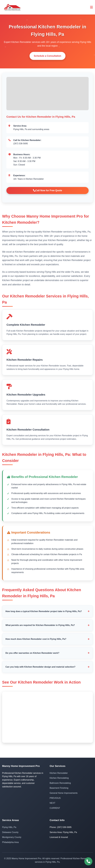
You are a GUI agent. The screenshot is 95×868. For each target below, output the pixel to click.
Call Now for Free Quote (47, 190)
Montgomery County (12, 837)
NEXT (52, 803)
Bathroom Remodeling (60, 783)
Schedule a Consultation (47, 56)
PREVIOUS (55, 798)
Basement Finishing (59, 788)
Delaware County (10, 832)
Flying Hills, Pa (9, 827)
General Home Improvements (64, 793)
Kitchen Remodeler (59, 773)
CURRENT (55, 808)
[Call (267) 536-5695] (88, 861)
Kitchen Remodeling (59, 778)
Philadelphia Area (10, 842)
